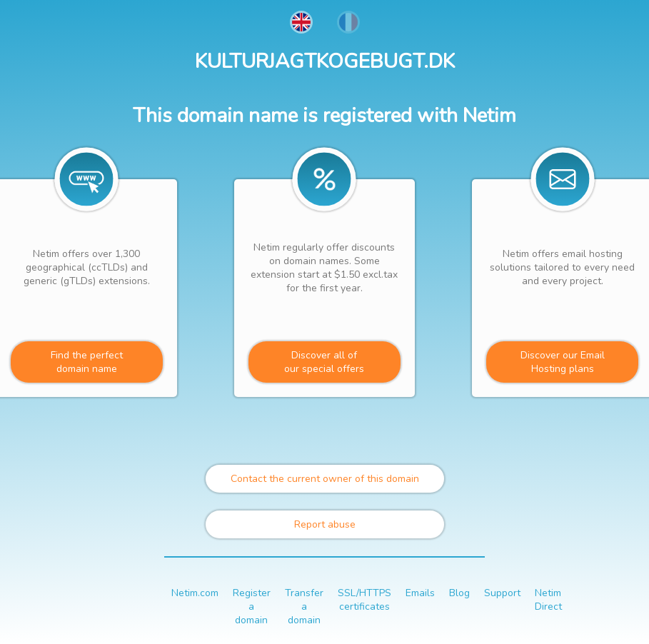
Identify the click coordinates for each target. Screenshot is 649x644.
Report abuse (325, 524)
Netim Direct (548, 600)
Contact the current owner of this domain (325, 479)
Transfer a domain (304, 607)
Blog (459, 593)
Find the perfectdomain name (87, 362)
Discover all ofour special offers (324, 362)
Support (502, 593)
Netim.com (195, 593)
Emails (420, 593)
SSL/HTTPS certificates (364, 600)
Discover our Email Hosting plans (563, 362)
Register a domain (252, 607)
